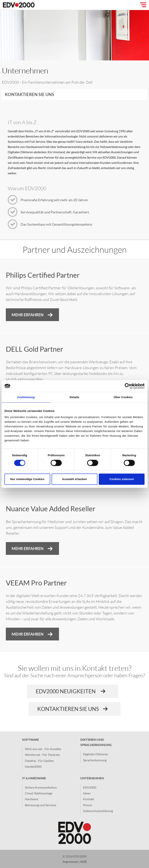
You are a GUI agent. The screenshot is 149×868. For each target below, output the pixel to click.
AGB (83, 862)
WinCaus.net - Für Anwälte (43, 749)
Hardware (32, 799)
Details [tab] (74, 397)
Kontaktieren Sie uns (29, 94)
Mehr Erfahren (28, 315)
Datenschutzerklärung (98, 811)
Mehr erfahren (28, 634)
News (87, 793)
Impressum (70, 862)
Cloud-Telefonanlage (39, 793)
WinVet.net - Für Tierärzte (42, 755)
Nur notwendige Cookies (27, 479)
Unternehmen (92, 778)
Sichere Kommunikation (41, 787)
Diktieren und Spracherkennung (96, 742)
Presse (87, 805)
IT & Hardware (34, 778)
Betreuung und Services (41, 805)
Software (31, 740)
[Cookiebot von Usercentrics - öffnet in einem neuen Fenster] (128, 386)
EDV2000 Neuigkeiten (66, 691)
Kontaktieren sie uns (68, 709)
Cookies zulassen (122, 479)
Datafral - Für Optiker (39, 761)
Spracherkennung (95, 760)
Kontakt (89, 799)
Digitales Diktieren (96, 754)
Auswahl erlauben (74, 479)
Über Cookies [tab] (123, 397)
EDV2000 (90, 787)
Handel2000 (33, 766)
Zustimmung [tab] (26, 397)
